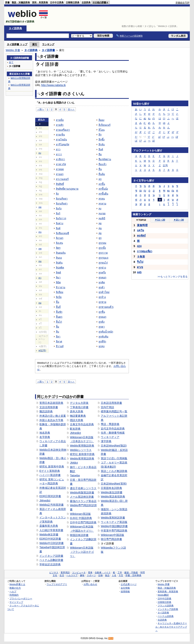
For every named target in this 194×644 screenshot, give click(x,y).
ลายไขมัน (61, 140)
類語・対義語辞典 (21, 2)
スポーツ (91, 575)
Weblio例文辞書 (49, 535)
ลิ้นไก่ (59, 322)
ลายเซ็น (60, 135)
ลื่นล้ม (102, 174)
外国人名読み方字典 (51, 420)
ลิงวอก (60, 238)
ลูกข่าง (102, 268)
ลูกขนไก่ (103, 263)
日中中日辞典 (57, 2)
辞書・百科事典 (133, 575)
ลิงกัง (59, 209)
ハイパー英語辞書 (50, 475)
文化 (55, 575)
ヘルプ (13, 591)
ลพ (40, 249)
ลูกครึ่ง (102, 273)
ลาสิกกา (60, 159)
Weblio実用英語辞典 (82, 459)
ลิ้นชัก (59, 312)
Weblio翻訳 (163, 595)
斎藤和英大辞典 (49, 526)
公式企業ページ (129, 584)
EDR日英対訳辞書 (50, 496)
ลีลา (58, 337)
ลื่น (100, 169)
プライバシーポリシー (21, 598)
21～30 (179, 220)
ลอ (40, 303)
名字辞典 (45, 437)
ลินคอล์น (61, 253)
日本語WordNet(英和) (114, 484)
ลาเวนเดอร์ (62, 179)
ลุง (100, 209)
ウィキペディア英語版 (114, 522)
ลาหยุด (60, 169)
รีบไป (140, 262)
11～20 (160, 220)
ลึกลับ (102, 145)
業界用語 (65, 573)
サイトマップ (16, 602)
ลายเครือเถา (63, 130)
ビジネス (54, 573)
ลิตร (58, 248)
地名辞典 (45, 433)
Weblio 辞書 (13, 50)
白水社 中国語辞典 (81, 518)
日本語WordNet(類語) (114, 446)
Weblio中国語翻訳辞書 (114, 526)
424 (139, 246)
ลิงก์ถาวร (61, 218)
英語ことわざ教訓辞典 (114, 471)
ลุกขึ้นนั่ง (103, 189)
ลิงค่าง (60, 223)
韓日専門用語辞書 (111, 539)
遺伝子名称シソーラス (83, 488)
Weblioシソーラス (81, 450)
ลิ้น (57, 302)
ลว (40, 278)
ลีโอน (102, 130)
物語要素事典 (78, 416)
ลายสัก (60, 125)
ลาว (58, 149)
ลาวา (59, 154)
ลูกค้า (102, 287)
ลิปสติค (60, 268)
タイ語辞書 (48, 50)
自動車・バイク (103, 573)
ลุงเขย (102, 213)
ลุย (100, 223)
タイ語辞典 (15, 28)
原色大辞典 (77, 411)
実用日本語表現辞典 (51, 403)
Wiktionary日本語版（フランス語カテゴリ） (82, 552)
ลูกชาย (102, 302)
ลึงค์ (101, 149)
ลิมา (58, 278)
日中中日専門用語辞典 (83, 522)
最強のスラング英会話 (83, 501)
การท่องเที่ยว (145, 251)
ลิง (57, 194)
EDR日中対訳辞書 (50, 539)
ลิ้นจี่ (58, 307)
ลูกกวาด (103, 253)
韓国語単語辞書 (79, 535)
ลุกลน (102, 199)
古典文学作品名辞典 (82, 424)
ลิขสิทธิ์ (60, 184)
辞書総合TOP (183, 3)
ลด (40, 207)
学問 (142, 573)
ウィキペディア (110, 437)
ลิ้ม (57, 327)
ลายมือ (60, 120)
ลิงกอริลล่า (62, 204)
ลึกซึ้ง (102, 140)
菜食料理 (142, 225)
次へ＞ (71, 109)
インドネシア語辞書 (51, 556)
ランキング (48, 44)
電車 (90, 573)
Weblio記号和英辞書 (52, 505)
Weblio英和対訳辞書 (113, 518)
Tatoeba (75, 475)
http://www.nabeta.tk (53, 85)
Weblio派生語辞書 (112, 492)
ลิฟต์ (58, 273)
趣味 (82, 575)
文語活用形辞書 (49, 407)
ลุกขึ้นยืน (103, 194)
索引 (35, 44)
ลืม (100, 154)
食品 (107, 575)
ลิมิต (58, 282)
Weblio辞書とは (17, 584)
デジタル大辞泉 (79, 403)
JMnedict (45, 501)
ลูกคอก (102, 278)
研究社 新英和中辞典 (52, 467)
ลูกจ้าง (102, 297)
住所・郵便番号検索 (113, 433)
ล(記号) (42, 350)
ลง (40, 153)
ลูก (100, 238)
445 (139, 272)
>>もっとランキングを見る (173, 277)
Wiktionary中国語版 (112, 535)
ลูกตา (102, 327)
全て (11, 62)
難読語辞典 (46, 411)
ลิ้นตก (59, 317)
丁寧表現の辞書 (79, 407)
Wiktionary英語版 (80, 514)
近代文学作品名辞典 (113, 429)
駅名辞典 (75, 429)
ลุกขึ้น (102, 184)
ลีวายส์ (60, 346)
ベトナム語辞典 (166, 616)
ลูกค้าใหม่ (104, 292)
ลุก (100, 179)
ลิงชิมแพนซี (62, 233)
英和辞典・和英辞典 (168, 591)
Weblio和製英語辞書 (82, 493)
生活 (62, 575)
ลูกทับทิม (103, 337)
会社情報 (125, 588)
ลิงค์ (58, 228)
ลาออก (60, 174)
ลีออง (101, 120)
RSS (111, 638)
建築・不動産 (131, 573)
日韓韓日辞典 (73, 2)
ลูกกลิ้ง (102, 248)
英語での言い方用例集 (114, 458)
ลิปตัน (59, 263)
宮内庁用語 (107, 407)
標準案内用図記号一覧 (114, 411)
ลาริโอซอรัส (63, 145)
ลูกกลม (102, 243)
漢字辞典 (106, 441)
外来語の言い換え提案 (53, 416)
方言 (121, 575)
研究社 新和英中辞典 (82, 454)
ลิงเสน (59, 243)
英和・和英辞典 (40, 2)
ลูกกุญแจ (103, 258)
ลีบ (57, 332)
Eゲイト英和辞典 (50, 471)
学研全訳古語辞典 (50, 564)
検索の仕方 (15, 588)
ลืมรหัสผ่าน (105, 159)
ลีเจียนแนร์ (104, 125)
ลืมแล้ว (102, 164)
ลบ (40, 232)
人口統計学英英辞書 (51, 530)
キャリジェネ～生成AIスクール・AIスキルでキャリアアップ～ (171, 627)
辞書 (7, 2)
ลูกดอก (102, 317)
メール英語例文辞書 (82, 497)
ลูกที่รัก (102, 342)
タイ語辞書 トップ (17, 44)
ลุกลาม (102, 204)
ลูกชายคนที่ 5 (106, 307)
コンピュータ (79, 573)
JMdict (74, 463)
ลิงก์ (58, 213)
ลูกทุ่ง (102, 346)
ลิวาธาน (61, 287)
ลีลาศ (59, 342)
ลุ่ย (100, 233)
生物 (100, 575)
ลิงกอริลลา (62, 199)
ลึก (100, 135)
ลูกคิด (102, 282)
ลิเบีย (59, 297)
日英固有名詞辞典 (111, 488)
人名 (114, 575)
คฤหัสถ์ (141, 236)
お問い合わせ (90, 584)
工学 (120, 573)
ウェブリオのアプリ (57, 584)
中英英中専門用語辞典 (114, 531)
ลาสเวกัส (61, 164)
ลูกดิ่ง (102, 322)
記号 (165, 165)
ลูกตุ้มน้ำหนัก (106, 332)
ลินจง (59, 258)
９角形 (141, 257)
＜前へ (41, 109)
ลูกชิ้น (102, 312)
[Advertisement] (120, 16)
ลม (40, 261)
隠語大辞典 (77, 420)
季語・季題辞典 (110, 424)
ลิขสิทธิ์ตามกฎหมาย (67, 189)
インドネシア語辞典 (168, 609)
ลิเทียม (60, 292)
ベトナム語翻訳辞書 (51, 560)
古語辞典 (86, 2)
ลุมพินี (102, 218)
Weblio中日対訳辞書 (52, 543)
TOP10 (141, 220)
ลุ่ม (100, 228)
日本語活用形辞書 (111, 403)
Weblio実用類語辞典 (82, 446)
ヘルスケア (72, 575)
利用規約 (14, 595)
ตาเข (140, 267)
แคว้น (140, 230)
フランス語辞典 (166, 606)
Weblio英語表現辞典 (113, 497)
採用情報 (125, 591)
